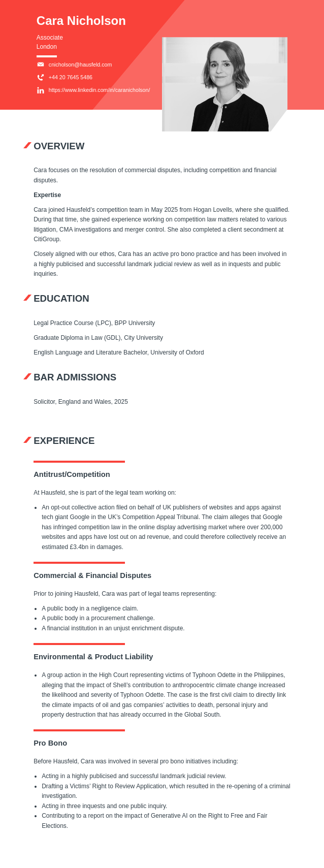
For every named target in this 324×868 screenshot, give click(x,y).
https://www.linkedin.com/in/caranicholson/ (93, 90)
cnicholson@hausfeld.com (74, 65)
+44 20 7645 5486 (64, 78)
